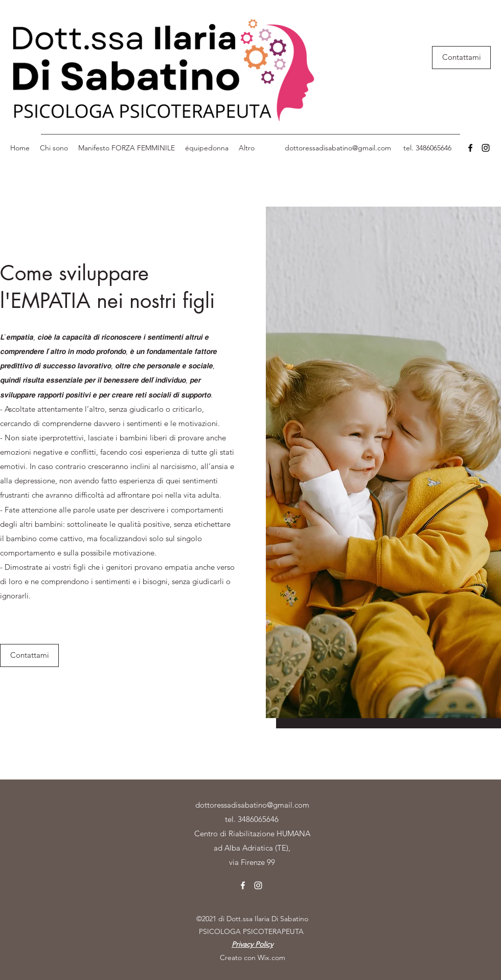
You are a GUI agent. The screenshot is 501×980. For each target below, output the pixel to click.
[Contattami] (461, 58)
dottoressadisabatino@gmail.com (338, 148)
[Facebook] (470, 148)
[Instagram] (486, 148)
